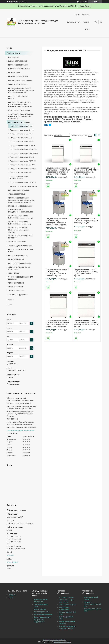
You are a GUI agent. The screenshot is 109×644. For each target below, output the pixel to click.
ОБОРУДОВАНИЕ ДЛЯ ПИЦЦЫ (19, 110)
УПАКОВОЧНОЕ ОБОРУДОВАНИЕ (20, 206)
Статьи (10, 304)
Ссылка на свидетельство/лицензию (20, 430)
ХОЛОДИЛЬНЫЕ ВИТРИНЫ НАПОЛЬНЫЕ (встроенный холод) (21, 217)
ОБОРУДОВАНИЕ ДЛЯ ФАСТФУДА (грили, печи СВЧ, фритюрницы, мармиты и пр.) (21, 116)
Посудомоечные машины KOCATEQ (23, 182)
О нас (87, 30)
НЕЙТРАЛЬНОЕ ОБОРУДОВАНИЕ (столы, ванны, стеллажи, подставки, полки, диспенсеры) (20, 104)
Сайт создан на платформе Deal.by (54, 640)
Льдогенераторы (40, 609)
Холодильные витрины (67, 605)
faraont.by (10, 555)
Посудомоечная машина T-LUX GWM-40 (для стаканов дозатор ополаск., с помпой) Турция (86, 323)
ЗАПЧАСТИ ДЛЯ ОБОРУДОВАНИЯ (20, 246)
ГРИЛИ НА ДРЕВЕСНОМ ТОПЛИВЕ (20, 80)
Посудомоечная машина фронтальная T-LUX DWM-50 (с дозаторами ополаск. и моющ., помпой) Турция (58, 171)
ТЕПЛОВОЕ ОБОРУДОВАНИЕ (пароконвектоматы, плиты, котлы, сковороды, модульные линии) (21, 200)
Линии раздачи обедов (42, 617)
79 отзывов (83, 1)
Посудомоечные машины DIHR (21, 173)
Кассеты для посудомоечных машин (23, 186)
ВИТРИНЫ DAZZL (15, 73)
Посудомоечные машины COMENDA (23, 169)
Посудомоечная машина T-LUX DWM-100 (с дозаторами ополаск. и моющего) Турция (57, 273)
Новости (86, 22)
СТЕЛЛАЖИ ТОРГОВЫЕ (17, 194)
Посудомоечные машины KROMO (22, 157)
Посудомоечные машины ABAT (21, 134)
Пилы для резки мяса (41, 612)
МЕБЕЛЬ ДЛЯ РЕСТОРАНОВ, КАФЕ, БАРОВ (21, 251)
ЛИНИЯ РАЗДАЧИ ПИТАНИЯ (18, 84)
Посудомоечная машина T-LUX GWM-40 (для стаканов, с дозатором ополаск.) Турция (86, 273)
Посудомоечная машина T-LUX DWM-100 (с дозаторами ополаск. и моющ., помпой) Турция (57, 222)
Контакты (86, 15)
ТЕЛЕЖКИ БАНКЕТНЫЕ (17, 291)
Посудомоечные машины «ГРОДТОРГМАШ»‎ (19, 178)
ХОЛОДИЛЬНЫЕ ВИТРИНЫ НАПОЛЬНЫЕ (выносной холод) (20, 223)
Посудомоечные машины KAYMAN (22, 165)
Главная (77, 15)
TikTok (11, 597)
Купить (48, 185)
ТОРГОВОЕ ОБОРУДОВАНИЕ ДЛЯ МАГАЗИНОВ (21, 278)
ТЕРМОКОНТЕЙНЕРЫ (16, 283)
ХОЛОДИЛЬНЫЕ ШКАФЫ (17, 242)
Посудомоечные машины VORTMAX (23, 161)
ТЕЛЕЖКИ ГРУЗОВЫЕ (16, 287)
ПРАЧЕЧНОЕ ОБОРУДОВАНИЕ (19, 190)
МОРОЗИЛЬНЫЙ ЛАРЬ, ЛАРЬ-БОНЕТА (19, 97)
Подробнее (84, 6)
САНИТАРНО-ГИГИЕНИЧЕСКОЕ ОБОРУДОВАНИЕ (19, 268)
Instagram (12, 595)
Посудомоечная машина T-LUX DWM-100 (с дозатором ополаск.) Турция (86, 221)
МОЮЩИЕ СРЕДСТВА (16, 259)
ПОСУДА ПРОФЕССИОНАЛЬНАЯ (20, 263)
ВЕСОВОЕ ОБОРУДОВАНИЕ (18, 65)
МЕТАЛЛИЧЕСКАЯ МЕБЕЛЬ (18, 256)
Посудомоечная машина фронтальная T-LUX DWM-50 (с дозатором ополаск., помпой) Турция (86, 171)
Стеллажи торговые (66, 597)
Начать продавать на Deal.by (17, 1)
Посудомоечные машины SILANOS (22, 145)
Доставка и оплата (74, 22)
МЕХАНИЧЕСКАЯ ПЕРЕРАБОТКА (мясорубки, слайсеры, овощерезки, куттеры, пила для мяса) (21, 90)
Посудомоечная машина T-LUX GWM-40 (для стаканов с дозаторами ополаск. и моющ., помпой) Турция (58, 323)
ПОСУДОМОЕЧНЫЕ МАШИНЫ (19, 122)
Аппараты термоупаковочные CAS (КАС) (92, 604)
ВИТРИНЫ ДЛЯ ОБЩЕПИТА (18, 77)
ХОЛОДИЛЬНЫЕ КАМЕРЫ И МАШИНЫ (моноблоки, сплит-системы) (19, 230)
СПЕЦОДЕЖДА (14, 273)
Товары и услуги (13, 53)
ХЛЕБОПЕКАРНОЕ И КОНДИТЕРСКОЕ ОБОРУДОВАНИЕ (21, 211)
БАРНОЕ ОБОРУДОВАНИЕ (18, 61)
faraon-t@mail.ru (12, 562)
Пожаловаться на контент (62, 642)
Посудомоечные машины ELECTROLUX (24, 153)
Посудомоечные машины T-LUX (21, 126)
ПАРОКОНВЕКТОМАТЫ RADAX (19, 69)
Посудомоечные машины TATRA (22, 138)
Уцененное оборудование (18, 295)
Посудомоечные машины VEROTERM (23, 149)
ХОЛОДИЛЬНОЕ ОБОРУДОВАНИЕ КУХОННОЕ (21, 237)
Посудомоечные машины (43, 614)
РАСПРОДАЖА (14, 57)
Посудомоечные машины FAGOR (22, 130)
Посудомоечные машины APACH (22, 142)
